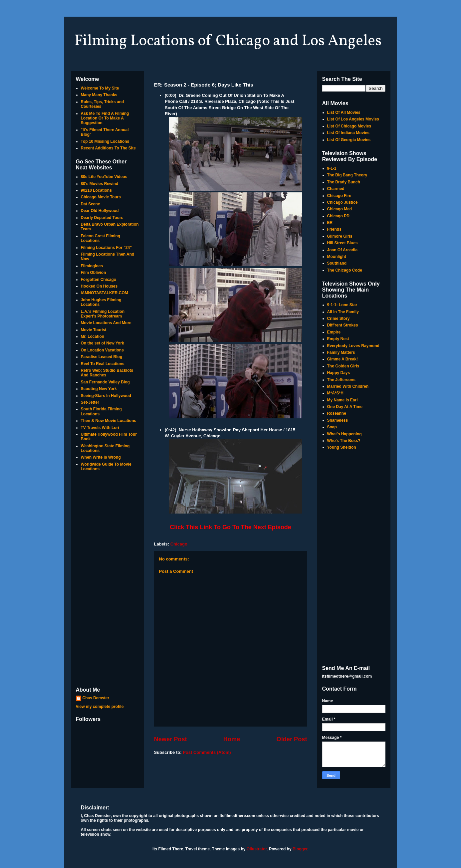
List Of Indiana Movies (348, 133)
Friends (334, 229)
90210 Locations (96, 190)
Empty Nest (338, 339)
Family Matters (341, 352)
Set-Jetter (90, 402)
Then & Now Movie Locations (109, 421)
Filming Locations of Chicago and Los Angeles (228, 41)
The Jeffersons (341, 380)
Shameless (338, 420)
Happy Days (339, 373)
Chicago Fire (339, 196)
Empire (334, 332)
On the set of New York (103, 343)
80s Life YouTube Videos (104, 177)
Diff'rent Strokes (343, 325)
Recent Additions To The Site (108, 148)
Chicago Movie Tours (101, 197)
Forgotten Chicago (99, 280)
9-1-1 (332, 168)
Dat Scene (91, 204)
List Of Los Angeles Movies (353, 119)
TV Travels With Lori (100, 428)
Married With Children (348, 386)
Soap (332, 427)
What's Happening (345, 434)
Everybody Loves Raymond (353, 346)
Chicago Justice (343, 202)
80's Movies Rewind (100, 184)
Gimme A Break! (343, 359)
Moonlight (337, 257)
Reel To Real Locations (103, 364)
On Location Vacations (102, 350)
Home (232, 739)
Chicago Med (340, 209)
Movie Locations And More (106, 323)
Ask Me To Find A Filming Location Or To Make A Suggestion (105, 118)
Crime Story (339, 319)
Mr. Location (93, 336)
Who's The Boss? (344, 441)
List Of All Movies (344, 112)
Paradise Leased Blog (102, 357)
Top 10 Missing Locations (105, 141)
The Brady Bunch (344, 182)
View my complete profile (100, 707)
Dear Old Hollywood (100, 211)
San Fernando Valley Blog (105, 382)
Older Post (292, 739)
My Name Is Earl (343, 400)
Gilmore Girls (340, 236)
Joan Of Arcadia (343, 250)
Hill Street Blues (343, 243)
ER (330, 223)
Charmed (336, 189)
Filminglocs (92, 266)
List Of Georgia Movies (349, 140)
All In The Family (343, 312)
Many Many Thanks (99, 95)
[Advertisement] (108, 580)
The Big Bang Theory (347, 175)
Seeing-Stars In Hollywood (106, 396)
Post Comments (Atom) (207, 752)
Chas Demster (96, 698)
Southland (337, 263)
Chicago (179, 544)
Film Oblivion (94, 273)
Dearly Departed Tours (102, 218)
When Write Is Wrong (101, 457)
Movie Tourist (94, 330)
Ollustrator (257, 849)
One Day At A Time (345, 407)
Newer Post (171, 739)
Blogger (300, 849)
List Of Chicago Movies (349, 126)
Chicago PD (338, 216)
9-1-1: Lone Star (342, 305)
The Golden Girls (343, 366)
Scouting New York (99, 389)
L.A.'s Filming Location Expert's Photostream (103, 314)
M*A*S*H (335, 393)
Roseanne (337, 413)
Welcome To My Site (100, 88)
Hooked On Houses (99, 286)
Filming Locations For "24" (106, 248)
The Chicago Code (345, 270)
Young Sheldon (342, 447)
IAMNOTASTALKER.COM (105, 293)
